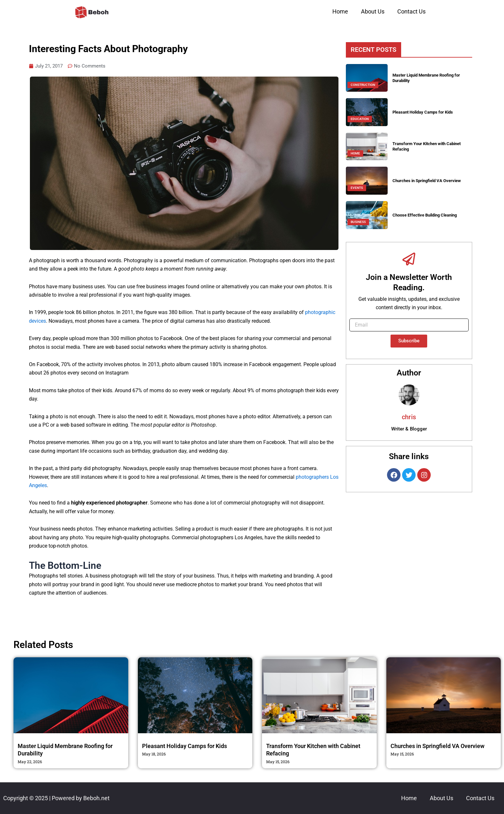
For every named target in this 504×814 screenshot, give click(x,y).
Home (340, 11)
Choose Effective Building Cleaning (428, 215)
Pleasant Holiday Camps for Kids (426, 112)
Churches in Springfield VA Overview (430, 180)
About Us (373, 11)
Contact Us (411, 11)
